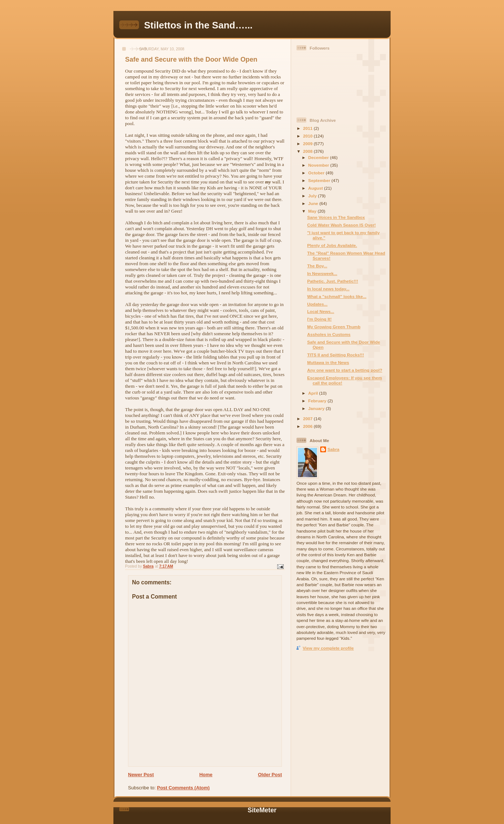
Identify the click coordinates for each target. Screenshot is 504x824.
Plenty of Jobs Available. (332, 245)
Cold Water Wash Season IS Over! (341, 225)
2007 (308, 419)
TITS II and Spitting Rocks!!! (336, 355)
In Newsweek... (322, 273)
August (316, 188)
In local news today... (328, 289)
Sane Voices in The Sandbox (336, 217)
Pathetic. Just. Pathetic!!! (333, 281)
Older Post (270, 775)
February (318, 401)
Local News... (321, 311)
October (317, 173)
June (314, 203)
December (319, 157)
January (317, 408)
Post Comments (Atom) (183, 788)
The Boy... (317, 266)
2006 (308, 426)
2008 (308, 151)
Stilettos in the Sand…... (198, 25)
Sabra (333, 449)
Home (206, 775)
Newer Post (141, 775)
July (313, 196)
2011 (308, 128)
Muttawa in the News (328, 362)
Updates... (317, 304)
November (319, 165)
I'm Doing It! (319, 319)
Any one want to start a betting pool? (345, 370)
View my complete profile (328, 648)
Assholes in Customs (329, 334)
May (313, 211)
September (320, 180)
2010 (308, 136)
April (314, 393)
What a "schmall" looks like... (337, 296)
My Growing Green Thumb (334, 327)
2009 (308, 144)
